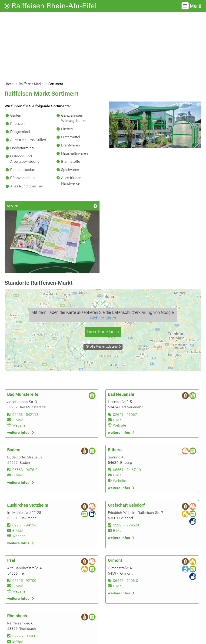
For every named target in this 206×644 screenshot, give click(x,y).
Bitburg (115, 450)
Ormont (115, 561)
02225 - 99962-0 (127, 525)
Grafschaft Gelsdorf (126, 505)
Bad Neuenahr (121, 394)
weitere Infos (18, 432)
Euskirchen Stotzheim (28, 505)
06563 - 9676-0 (25, 470)
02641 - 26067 (125, 415)
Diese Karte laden (103, 332)
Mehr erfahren (103, 318)
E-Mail (18, 420)
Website (19, 425)
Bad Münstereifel (23, 394)
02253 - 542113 (25, 415)
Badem (14, 450)
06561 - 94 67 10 (127, 470)
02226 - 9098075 (26, 636)
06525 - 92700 (24, 581)
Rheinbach (17, 616)
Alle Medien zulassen (104, 346)
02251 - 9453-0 (25, 525)
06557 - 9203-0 (126, 581)
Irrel (11, 561)
